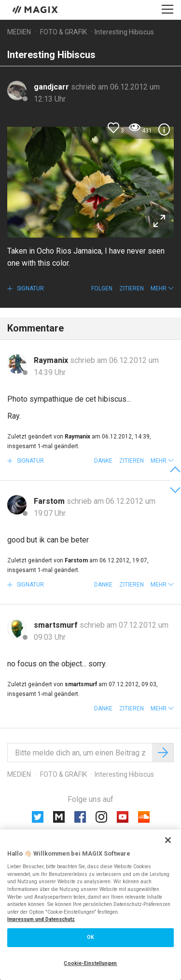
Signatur (30, 288)
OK (90, 937)
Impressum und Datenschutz (41, 919)
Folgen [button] (102, 288)
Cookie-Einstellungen (90, 963)
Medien (19, 32)
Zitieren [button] (132, 288)
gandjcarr (52, 87)
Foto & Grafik (63, 32)
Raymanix (52, 360)
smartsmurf (57, 625)
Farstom (50, 501)
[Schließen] (168, 840)
